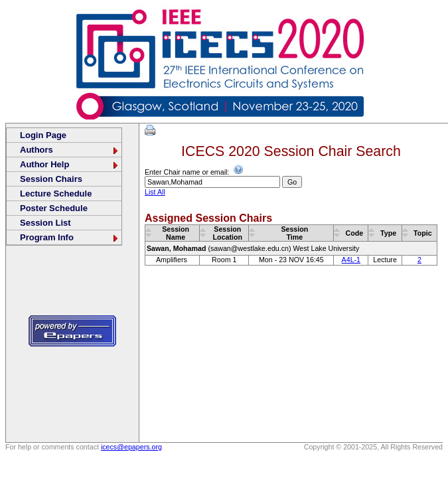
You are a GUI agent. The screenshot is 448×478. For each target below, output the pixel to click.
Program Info (70, 237)
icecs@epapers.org (131, 447)
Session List (45, 223)
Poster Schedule (54, 208)
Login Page (43, 135)
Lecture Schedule (56, 194)
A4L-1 (351, 260)
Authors (70, 150)
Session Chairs (51, 179)
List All (155, 192)
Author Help (70, 164)
